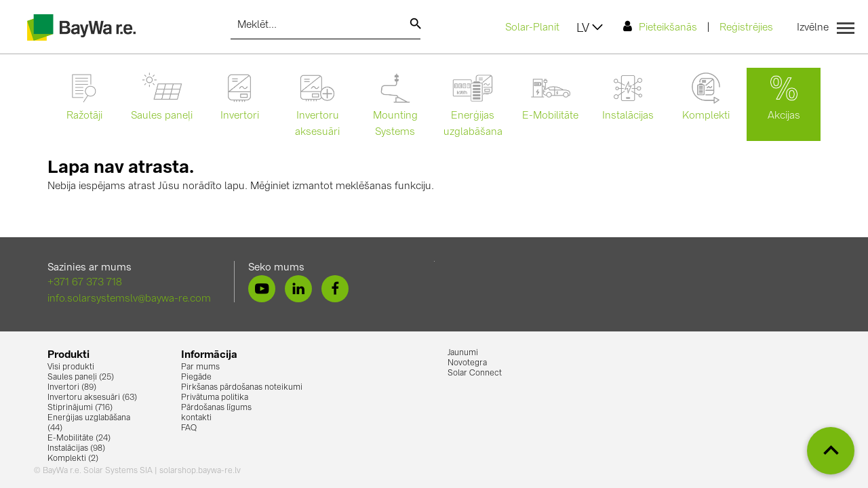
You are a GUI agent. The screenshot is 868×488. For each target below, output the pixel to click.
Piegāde (196, 378)
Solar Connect (475, 373)
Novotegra (467, 363)
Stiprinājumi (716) (80, 408)
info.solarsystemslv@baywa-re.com (129, 299)
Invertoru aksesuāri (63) (92, 398)
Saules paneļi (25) (81, 378)
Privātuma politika (215, 398)
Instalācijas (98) (76, 449)
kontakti (196, 418)
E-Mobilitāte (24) (79, 439)
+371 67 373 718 (85, 283)
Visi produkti (71, 367)
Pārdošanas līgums (216, 408)
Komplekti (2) (73, 459)
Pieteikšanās (660, 27)
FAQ (189, 428)
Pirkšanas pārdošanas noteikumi (242, 388)
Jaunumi (463, 353)
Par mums (200, 367)
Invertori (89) (72, 388)
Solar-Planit (532, 28)
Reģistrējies (746, 28)
